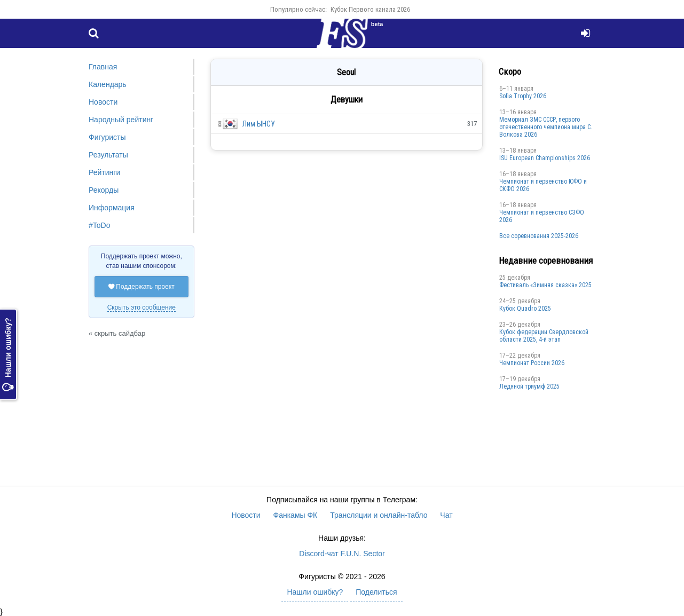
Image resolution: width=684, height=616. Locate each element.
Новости (103, 102)
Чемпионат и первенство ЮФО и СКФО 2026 (543, 185)
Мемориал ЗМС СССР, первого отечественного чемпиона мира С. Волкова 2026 (546, 127)
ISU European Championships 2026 (545, 158)
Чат (446, 515)
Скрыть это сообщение (141, 307)
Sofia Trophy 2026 (523, 96)
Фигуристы (107, 137)
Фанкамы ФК (296, 515)
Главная (103, 67)
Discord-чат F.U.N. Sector (342, 554)
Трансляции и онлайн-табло (379, 515)
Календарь (108, 84)
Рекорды (104, 190)
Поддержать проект (141, 287)
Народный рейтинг (121, 120)
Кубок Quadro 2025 (525, 309)
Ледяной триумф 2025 (529, 386)
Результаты (108, 155)
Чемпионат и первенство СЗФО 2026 (542, 216)
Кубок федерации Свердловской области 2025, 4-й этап (544, 336)
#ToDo (99, 225)
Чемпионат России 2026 (532, 363)
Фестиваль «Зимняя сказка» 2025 (545, 285)
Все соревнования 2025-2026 (539, 236)
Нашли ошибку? (8, 354)
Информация (112, 208)
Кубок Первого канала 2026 (370, 9)
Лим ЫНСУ (259, 124)
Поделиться (376, 592)
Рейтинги (104, 172)
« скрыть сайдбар (117, 333)
